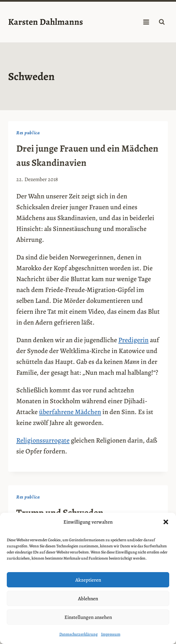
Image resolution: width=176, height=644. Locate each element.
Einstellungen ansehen (88, 617)
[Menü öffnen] (146, 22)
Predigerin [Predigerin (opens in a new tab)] (133, 340)
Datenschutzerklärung (79, 634)
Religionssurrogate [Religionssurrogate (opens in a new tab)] (43, 440)
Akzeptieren (88, 580)
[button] (166, 522)
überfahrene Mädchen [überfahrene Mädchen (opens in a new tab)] (70, 412)
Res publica (28, 133)
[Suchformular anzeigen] (162, 22)
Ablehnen (88, 599)
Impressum (111, 634)
